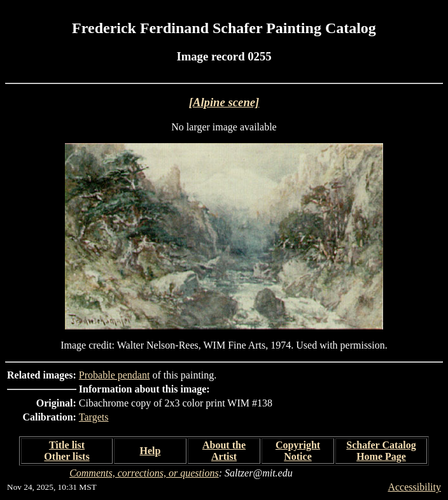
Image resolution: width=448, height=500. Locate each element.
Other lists (66, 456)
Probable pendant (115, 375)
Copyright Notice (298, 451)
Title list (67, 445)
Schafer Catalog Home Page (381, 451)
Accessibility (414, 487)
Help (150, 451)
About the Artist (224, 451)
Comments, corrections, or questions (144, 473)
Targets (94, 417)
